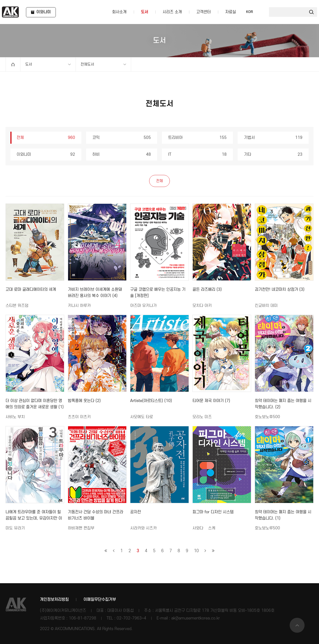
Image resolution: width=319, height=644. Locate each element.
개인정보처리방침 (54, 600)
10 (196, 551)
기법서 (273, 138)
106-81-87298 (83, 618)
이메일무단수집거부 (100, 600)
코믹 (122, 138)
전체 (46, 138)
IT (197, 155)
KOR (249, 12)
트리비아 (197, 138)
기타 (273, 155)
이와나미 (46, 155)
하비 (122, 155)
